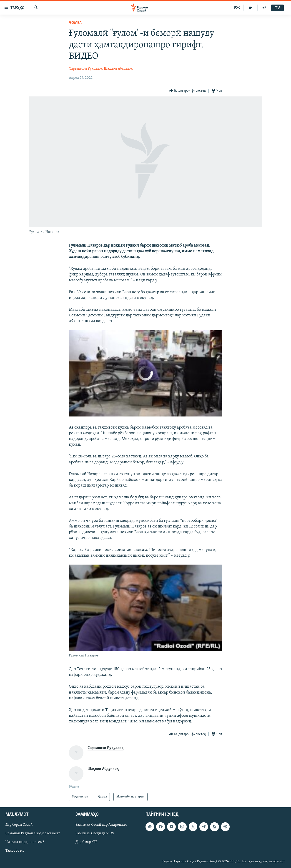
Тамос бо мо (15, 851)
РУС (237, 8)
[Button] (187, 91)
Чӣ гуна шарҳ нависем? (25, 842)
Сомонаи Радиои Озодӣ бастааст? (33, 833)
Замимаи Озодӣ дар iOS (95, 833)
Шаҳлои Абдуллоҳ (118, 69)
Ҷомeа (75, 23)
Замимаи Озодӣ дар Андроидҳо (101, 825)
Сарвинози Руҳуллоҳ (86, 69)
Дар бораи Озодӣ (19, 825)
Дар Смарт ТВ (86, 842)
